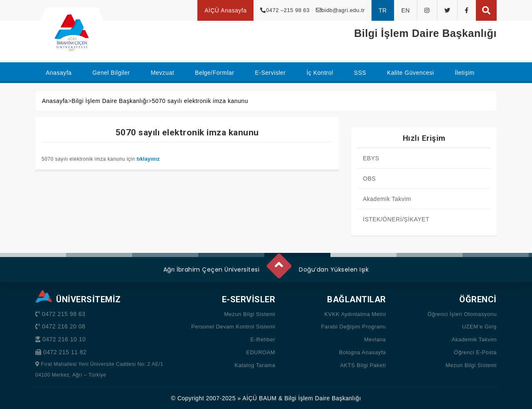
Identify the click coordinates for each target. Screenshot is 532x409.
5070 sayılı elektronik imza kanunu (200, 101)
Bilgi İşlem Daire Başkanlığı (110, 101)
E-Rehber (263, 339)
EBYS (371, 158)
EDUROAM (261, 352)
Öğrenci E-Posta (475, 352)
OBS (369, 179)
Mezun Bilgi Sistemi (250, 314)
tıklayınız (148, 159)
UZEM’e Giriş (479, 327)
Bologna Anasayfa (363, 352)
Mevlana (375, 339)
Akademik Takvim (387, 199)
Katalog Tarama (255, 365)
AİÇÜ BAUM (259, 398)
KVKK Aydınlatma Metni (355, 314)
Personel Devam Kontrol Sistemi (233, 327)
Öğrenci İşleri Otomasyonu (462, 314)
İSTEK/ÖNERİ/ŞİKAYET (396, 219)
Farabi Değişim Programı (354, 327)
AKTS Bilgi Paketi (363, 365)
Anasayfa (55, 101)
